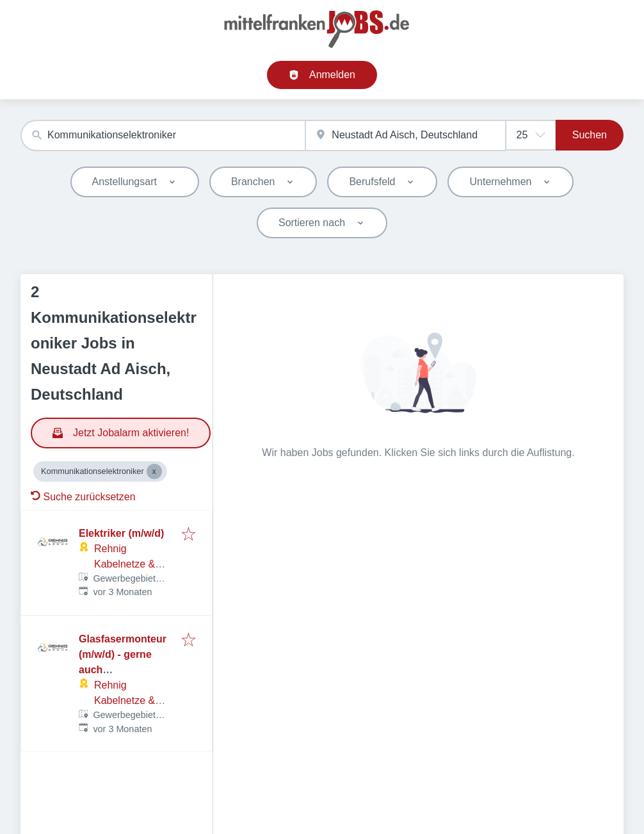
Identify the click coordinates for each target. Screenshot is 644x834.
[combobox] (163, 135)
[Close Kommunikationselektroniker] (154, 471)
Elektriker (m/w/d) (121, 533)
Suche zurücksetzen (83, 497)
